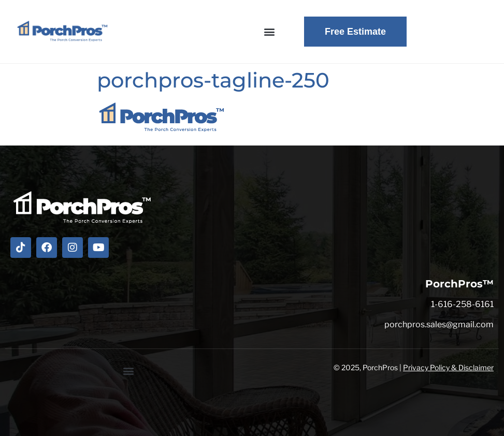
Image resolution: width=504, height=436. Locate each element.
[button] (269, 32)
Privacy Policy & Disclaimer (448, 367)
